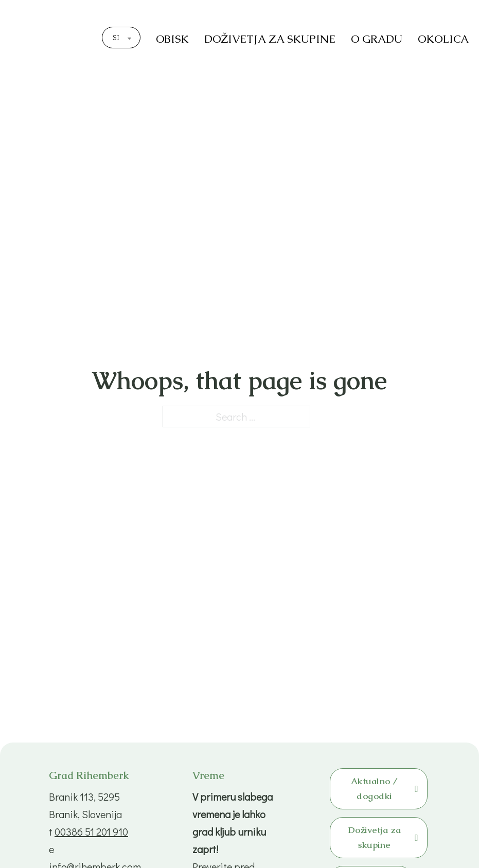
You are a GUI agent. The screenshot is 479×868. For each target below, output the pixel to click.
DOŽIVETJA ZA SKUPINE (270, 39)
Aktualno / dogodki (385, 789)
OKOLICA (443, 39)
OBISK (172, 39)
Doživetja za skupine (383, 837)
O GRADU (377, 39)
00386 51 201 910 (91, 831)
